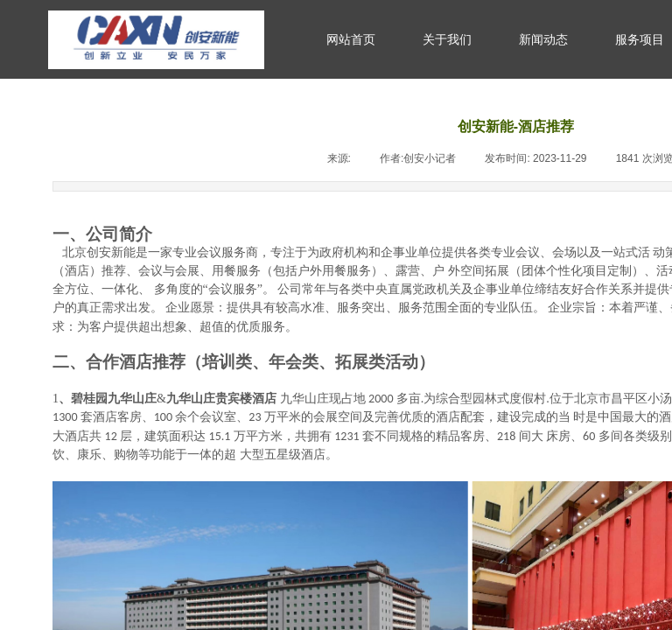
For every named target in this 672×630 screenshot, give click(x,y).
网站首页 (351, 40)
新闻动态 (543, 40)
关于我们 (447, 40)
